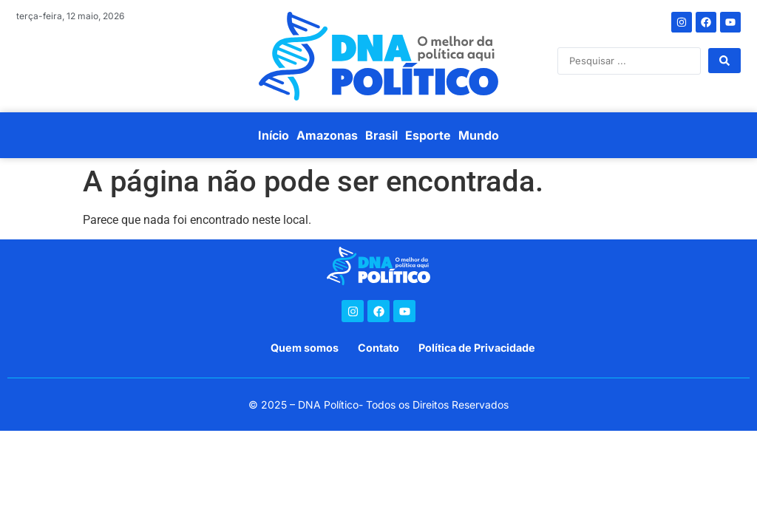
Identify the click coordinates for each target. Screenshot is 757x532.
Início (274, 135)
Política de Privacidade (477, 348)
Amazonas (327, 135)
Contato (378, 348)
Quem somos (305, 348)
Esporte (428, 135)
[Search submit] (724, 61)
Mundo (479, 135)
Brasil (381, 135)
